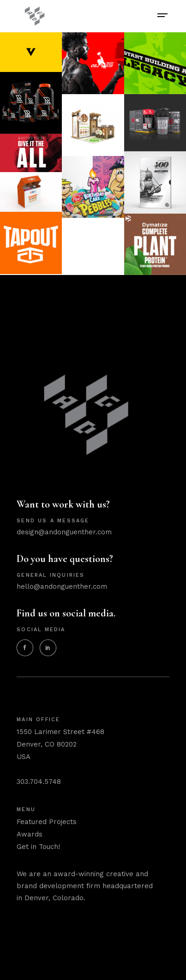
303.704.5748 (39, 782)
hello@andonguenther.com (62, 586)
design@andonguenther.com (64, 532)
